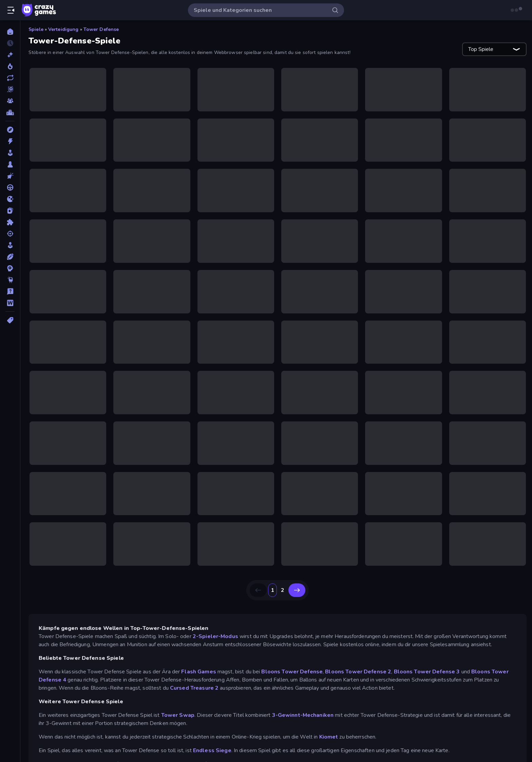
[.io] (10, 199)
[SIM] (10, 245)
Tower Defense (101, 29)
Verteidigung (63, 29)
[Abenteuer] (10, 130)
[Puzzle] (10, 222)
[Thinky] (10, 280)
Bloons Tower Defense (292, 672)
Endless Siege (212, 750)
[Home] (10, 32)
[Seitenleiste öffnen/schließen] (11, 10)
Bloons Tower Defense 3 (427, 672)
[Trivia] (10, 291)
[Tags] (10, 320)
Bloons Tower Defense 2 (358, 672)
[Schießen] (10, 234)
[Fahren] (10, 187)
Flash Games (198, 672)
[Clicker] (10, 176)
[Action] (10, 141)
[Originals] (10, 89)
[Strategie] (10, 268)
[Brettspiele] (10, 164)
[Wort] (10, 303)
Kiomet (329, 737)
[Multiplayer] (10, 101)
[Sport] (10, 257)
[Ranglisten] (10, 112)
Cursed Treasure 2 (194, 688)
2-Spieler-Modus (215, 636)
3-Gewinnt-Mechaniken (303, 715)
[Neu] (10, 55)
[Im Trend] (10, 66)
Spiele (36, 29)
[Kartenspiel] (10, 211)
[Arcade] (10, 153)
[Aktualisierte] (10, 78)
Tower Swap (178, 715)
